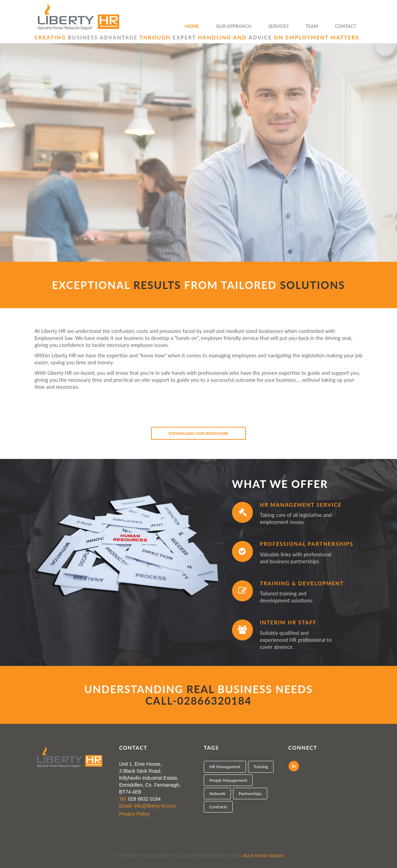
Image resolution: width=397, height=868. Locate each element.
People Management (228, 780)
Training (261, 767)
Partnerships (250, 793)
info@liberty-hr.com (155, 806)
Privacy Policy (134, 814)
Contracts (218, 807)
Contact (346, 26)
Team (312, 26)
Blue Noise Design (264, 856)
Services (279, 26)
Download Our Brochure (198, 433)
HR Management (225, 767)
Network (217, 793)
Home (192, 26)
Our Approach (234, 26)
